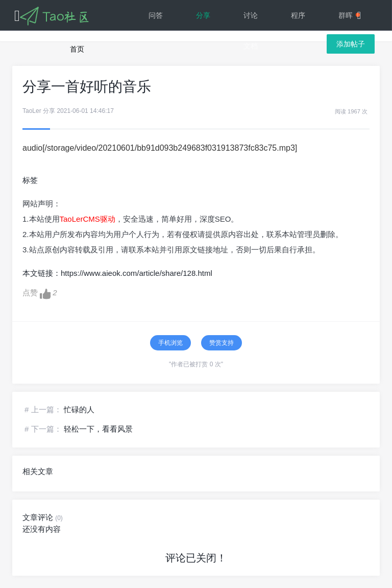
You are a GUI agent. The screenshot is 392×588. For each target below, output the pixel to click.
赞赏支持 (222, 343)
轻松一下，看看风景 (98, 429)
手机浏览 (170, 343)
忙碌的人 (79, 409)
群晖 (349, 15)
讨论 (251, 15)
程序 (298, 15)
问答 (156, 15)
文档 (251, 46)
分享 (203, 15)
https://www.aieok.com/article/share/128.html (137, 273)
